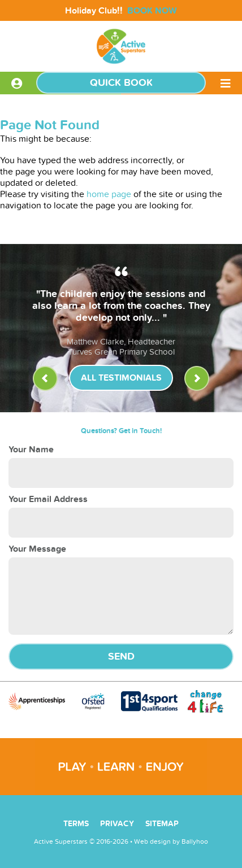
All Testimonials (121, 378)
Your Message (37, 549)
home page (109, 194)
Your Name (31, 450)
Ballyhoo (195, 841)
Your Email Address (48, 499)
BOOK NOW (152, 11)
